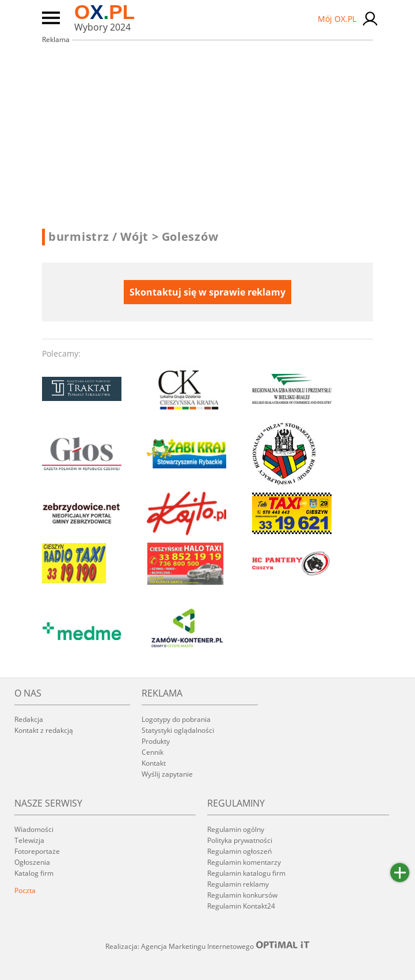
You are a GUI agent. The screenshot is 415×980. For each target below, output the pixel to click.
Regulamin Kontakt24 (241, 906)
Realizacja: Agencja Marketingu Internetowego (208, 946)
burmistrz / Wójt (104, 237)
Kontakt (154, 763)
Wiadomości (34, 829)
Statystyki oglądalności (178, 730)
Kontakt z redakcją (44, 730)
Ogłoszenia (32, 862)
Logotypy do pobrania (176, 719)
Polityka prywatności (240, 840)
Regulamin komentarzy (244, 862)
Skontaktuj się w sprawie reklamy (207, 292)
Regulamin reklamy (238, 884)
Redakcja (29, 719)
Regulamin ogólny (236, 829)
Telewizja (29, 840)
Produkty (156, 741)
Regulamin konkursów (242, 895)
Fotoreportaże (37, 851)
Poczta (25, 890)
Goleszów (190, 237)
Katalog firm (34, 873)
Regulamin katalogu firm (246, 873)
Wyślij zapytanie (167, 774)
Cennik (153, 752)
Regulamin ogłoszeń (239, 851)
